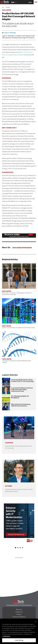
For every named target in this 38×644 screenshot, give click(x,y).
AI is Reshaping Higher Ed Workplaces (20, 397)
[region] (19, 631)
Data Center (8, 7)
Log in (30, 2)
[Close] (36, 621)
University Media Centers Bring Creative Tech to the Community (22, 381)
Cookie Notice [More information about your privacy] (6, 636)
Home (3, 7)
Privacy (19, 614)
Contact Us (19, 612)
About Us (19, 610)
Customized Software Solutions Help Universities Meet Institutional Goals (22, 390)
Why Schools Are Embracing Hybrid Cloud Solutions (21, 405)
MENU (13, 2)
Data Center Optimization (22, 248)
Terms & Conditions (19, 617)
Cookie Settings (19, 640)
